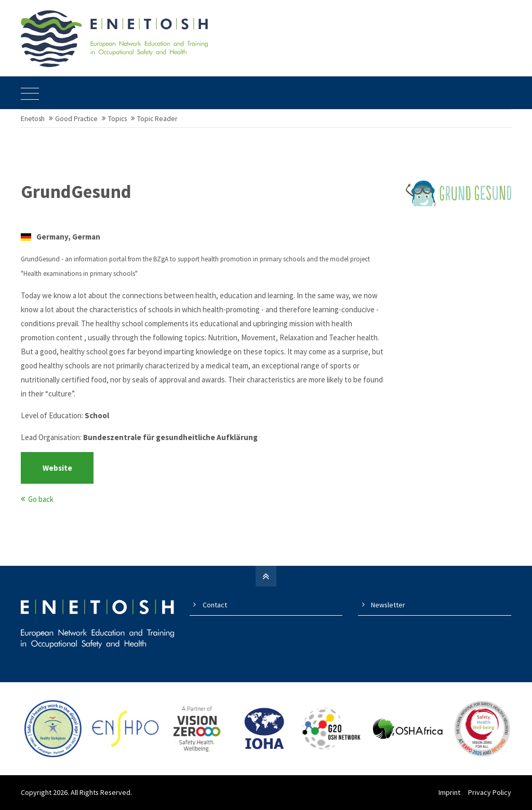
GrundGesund (76, 192)
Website (57, 468)
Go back (41, 499)
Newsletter (388, 605)
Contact (215, 605)
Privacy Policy (490, 792)
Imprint (449, 792)
